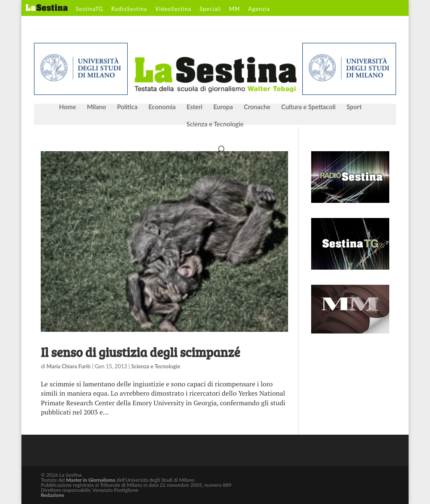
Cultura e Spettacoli (309, 107)
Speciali (210, 9)
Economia (162, 107)
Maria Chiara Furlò (69, 366)
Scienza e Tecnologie (215, 124)
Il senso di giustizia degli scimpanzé (140, 352)
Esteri (194, 107)
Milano (97, 107)
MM (234, 9)
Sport (354, 107)
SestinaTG (90, 9)
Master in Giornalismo (90, 480)
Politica (127, 107)
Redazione (52, 495)
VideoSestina (173, 9)
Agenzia (259, 9)
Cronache (257, 107)
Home (68, 107)
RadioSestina (129, 9)
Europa (223, 107)
